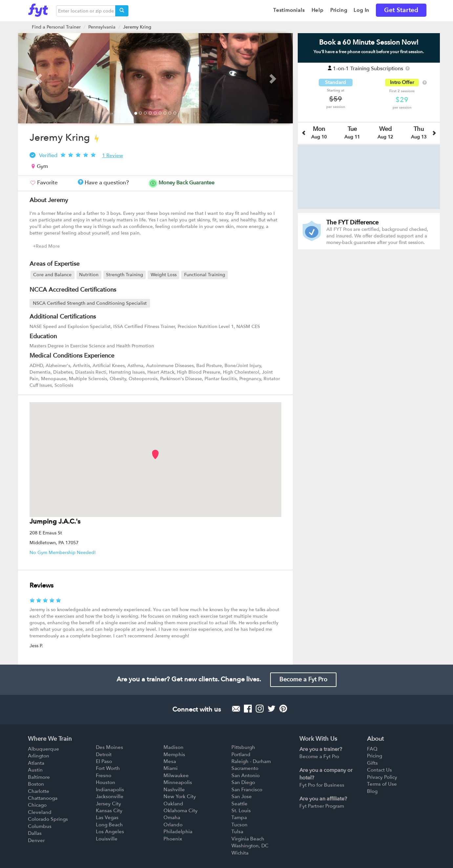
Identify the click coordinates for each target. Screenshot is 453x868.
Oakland (173, 804)
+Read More (46, 246)
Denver (36, 840)
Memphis (174, 754)
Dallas (35, 833)
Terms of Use (382, 784)
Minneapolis (178, 782)
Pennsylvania (102, 27)
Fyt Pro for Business (322, 785)
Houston (106, 782)
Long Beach (109, 825)
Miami (171, 768)
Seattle (239, 804)
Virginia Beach (248, 839)
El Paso (104, 761)
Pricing (375, 756)
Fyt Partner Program (322, 806)
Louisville (107, 839)
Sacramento (245, 768)
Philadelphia (178, 832)
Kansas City (109, 811)
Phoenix (173, 839)
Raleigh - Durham (251, 761)
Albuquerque (43, 749)
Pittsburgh (243, 747)
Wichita (240, 853)
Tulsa (237, 832)
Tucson (239, 825)
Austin (35, 770)
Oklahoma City (181, 811)
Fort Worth (108, 768)
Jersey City (108, 804)
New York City (180, 796)
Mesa (170, 761)
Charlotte (39, 791)
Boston (36, 784)
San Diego (243, 782)
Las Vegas (107, 817)
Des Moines (109, 747)
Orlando (173, 825)
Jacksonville (110, 796)
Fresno (104, 775)
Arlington (39, 756)
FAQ (372, 749)
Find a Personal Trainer (56, 27)
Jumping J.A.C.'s (55, 521)
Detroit (104, 754)
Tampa (239, 817)
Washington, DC (250, 846)
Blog (372, 791)
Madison (173, 747)
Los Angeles (110, 832)
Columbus (40, 826)
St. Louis (241, 811)
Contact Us (379, 770)
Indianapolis (110, 790)
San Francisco (247, 790)
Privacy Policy (382, 777)
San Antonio (246, 775)
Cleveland (40, 812)
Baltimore (39, 777)
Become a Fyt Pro (303, 680)
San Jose (242, 796)
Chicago (37, 805)
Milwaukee (176, 775)
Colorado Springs (48, 819)
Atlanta (36, 763)
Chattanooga (43, 798)
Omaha (172, 817)
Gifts (372, 763)
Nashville (174, 790)
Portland (241, 754)
